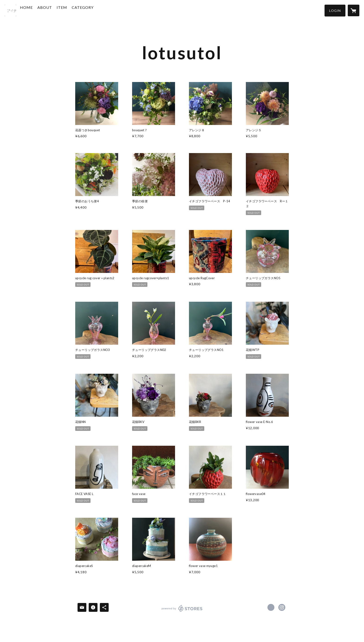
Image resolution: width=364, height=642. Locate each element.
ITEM (72, 10)
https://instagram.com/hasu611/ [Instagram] (282, 607)
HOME (37, 10)
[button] (335, 11)
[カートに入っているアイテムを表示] (354, 10)
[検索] (10, 10)
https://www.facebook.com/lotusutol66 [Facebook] (271, 607)
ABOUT (55, 10)
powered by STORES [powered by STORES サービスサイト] (182, 611)
